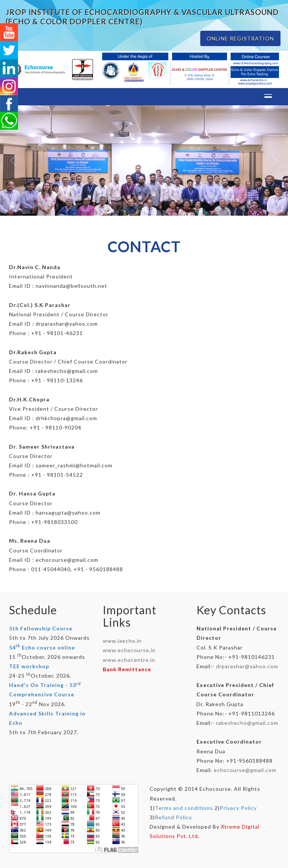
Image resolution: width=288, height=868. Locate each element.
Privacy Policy (238, 808)
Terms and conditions (184, 808)
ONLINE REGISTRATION (240, 38)
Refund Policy (173, 817)
